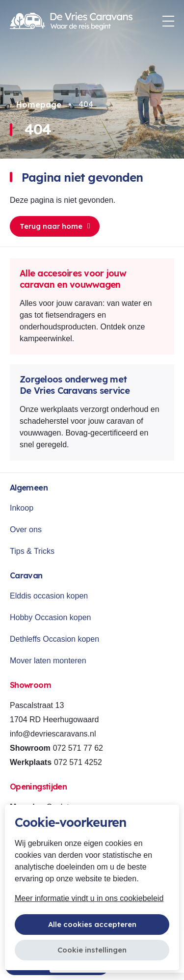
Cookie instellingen (92, 950)
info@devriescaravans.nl (53, 734)
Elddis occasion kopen (49, 596)
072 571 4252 (78, 762)
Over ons (26, 530)
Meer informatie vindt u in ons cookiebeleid (89, 898)
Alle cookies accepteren (92, 924)
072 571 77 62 (78, 748)
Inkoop (22, 508)
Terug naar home (55, 226)
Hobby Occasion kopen (50, 617)
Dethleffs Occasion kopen (54, 639)
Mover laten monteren (48, 661)
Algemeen (29, 488)
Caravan (26, 575)
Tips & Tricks (32, 551)
